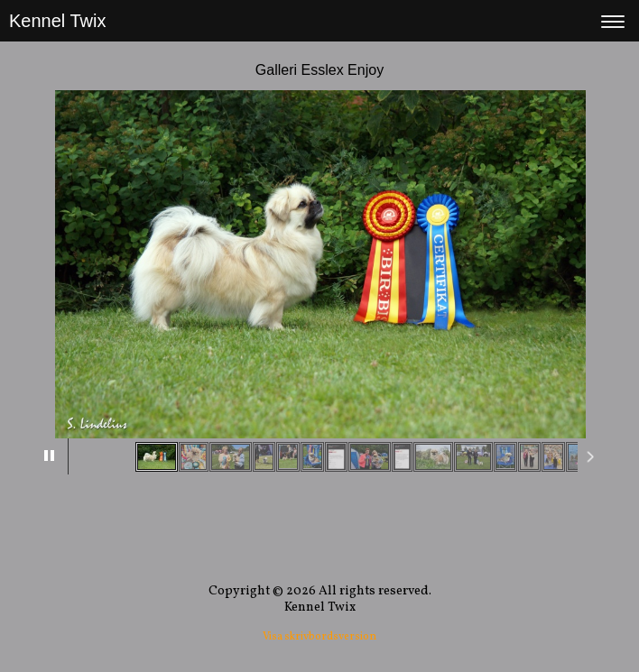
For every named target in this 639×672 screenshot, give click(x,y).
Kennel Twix (57, 21)
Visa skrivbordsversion (319, 637)
